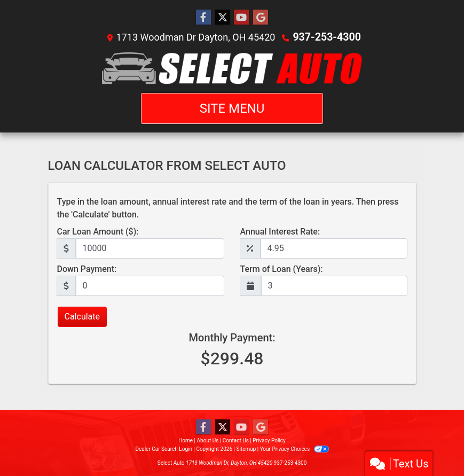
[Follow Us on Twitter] (223, 18)
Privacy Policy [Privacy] (269, 440)
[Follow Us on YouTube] (241, 18)
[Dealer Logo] (232, 68)
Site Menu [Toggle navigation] (232, 108)
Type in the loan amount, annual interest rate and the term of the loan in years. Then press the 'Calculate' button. (228, 208)
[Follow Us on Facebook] (203, 18)
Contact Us (236, 440)
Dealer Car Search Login (164, 449)
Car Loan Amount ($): (98, 232)
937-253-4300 (327, 37)
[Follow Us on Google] (261, 18)
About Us (208, 440)
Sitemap (246, 449)
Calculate (82, 317)
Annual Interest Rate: (280, 232)
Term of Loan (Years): (282, 269)
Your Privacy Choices (294, 449)
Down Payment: (87, 269)
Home (186, 440)
